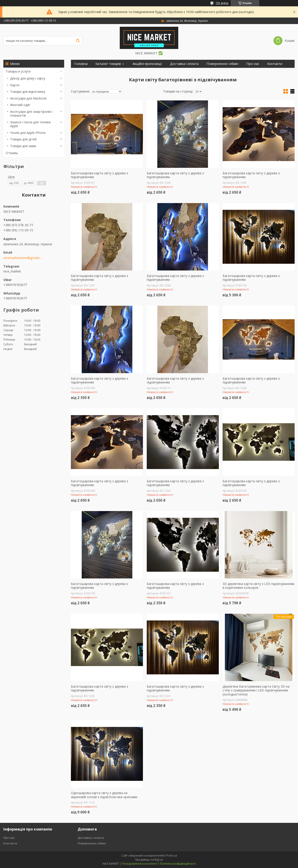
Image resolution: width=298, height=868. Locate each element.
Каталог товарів (108, 64)
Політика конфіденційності (178, 864)
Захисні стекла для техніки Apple (30, 124)
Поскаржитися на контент (140, 864)
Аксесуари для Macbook (28, 98)
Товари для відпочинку (28, 92)
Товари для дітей (23, 139)
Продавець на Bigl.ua (149, 860)
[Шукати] (78, 41)
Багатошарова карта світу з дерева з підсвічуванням (99, 175)
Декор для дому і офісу (28, 78)
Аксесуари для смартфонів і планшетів (31, 114)
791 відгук (222, 3)
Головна (81, 64)
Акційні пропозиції (147, 64)
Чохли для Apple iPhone (28, 133)
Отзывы (12, 153)
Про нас (253, 64)
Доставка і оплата (184, 64)
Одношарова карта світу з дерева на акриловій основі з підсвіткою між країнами (104, 795)
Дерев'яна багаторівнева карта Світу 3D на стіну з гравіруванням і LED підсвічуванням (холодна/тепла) (256, 690)
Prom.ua (172, 856)
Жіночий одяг (20, 105)
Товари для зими (23, 146)
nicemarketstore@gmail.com (23, 258)
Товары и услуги (18, 71)
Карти (15, 85)
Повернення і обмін (222, 64)
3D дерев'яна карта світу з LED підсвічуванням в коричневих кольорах (258, 586)
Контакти (275, 64)
